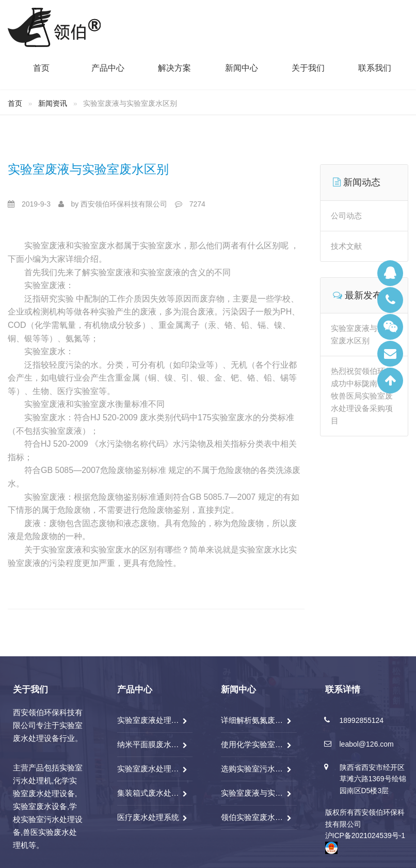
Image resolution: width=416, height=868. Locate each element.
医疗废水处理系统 (148, 817)
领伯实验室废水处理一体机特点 (252, 817)
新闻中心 (242, 68)
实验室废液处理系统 (149, 720)
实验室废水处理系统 (149, 769)
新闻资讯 (53, 103)
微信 (390, 327)
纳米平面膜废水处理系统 (149, 744)
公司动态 (346, 216)
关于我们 (308, 68)
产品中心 (108, 68)
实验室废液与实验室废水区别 (88, 169)
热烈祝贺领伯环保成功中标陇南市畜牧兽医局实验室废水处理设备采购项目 (362, 396)
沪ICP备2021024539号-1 (365, 835)
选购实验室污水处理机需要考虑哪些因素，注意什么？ (252, 769)
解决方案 (174, 68)
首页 (41, 68)
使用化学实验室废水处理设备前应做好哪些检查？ (252, 744)
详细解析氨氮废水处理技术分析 (252, 720)
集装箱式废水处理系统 (149, 793)
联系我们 (375, 68)
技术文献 (346, 246)
